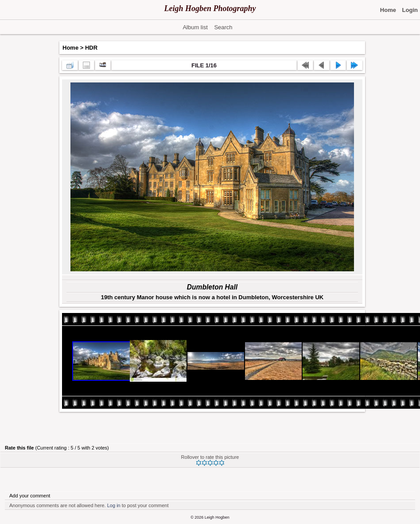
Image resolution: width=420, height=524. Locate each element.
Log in (114, 505)
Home (70, 48)
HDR (91, 48)
